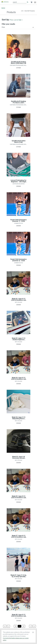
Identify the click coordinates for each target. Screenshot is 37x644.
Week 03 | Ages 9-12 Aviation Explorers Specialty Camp (19, 340)
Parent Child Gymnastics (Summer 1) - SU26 (18, 220)
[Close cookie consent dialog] (33, 632)
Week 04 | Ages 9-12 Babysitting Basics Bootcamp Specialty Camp (19, 419)
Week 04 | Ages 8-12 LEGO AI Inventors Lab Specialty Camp (18, 379)
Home (3, 8)
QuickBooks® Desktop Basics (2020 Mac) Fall (18, 63)
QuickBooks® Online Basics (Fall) (19, 141)
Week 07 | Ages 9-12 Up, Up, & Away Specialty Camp (19, 577)
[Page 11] (19, 626)
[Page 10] (16, 626)
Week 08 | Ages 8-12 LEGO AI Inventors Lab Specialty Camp (18, 616)
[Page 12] (23, 626)
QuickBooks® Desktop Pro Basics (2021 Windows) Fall (18, 103)
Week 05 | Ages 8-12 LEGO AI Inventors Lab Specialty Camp (18, 498)
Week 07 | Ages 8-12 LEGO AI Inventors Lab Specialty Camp (18, 537)
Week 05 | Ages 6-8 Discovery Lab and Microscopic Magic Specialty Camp (19, 459)
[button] (18, 27)
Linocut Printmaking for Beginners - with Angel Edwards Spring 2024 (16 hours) (19, 182)
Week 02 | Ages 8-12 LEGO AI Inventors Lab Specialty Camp (18, 300)
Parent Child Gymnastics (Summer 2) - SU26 (18, 260)
